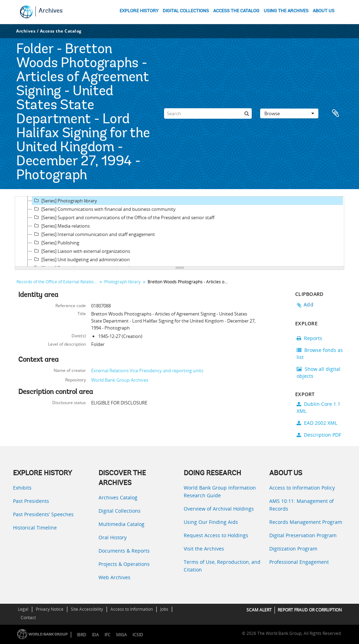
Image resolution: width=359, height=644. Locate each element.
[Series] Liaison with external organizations (81, 251)
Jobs (164, 609)
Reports (309, 338)
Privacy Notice (50, 609)
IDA (95, 635)
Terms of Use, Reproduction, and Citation (222, 566)
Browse (289, 113)
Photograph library (122, 282)
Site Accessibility (87, 609)
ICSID (138, 635)
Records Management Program (306, 522)
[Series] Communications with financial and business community (104, 209)
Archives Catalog (118, 497)
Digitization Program (293, 549)
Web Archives (114, 577)
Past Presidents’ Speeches (43, 514)
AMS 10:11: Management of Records (302, 505)
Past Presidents (31, 501)
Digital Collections (120, 511)
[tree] (179, 231)
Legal (23, 609)
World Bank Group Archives (120, 380)
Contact (28, 618)
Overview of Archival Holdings (219, 509)
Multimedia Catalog (121, 524)
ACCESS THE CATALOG (236, 11)
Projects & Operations (124, 564)
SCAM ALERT (259, 610)
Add (309, 304)
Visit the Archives (204, 549)
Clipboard (336, 113)
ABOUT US (324, 11)
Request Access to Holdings (216, 535)
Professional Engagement (299, 562)
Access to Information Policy (302, 488)
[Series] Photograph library (65, 201)
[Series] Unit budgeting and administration (81, 259)
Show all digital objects (319, 372)
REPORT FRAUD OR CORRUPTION (310, 610)
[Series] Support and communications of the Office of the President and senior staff (123, 217)
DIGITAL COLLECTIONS (186, 11)
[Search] (208, 113)
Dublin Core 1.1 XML (319, 407)
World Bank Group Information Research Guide (220, 491)
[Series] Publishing (56, 243)
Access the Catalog (61, 31)
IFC (107, 635)
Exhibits (22, 488)
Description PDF (319, 435)
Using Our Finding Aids (211, 522)
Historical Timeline (35, 528)
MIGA (121, 635)
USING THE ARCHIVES (286, 11)
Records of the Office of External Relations (57, 282)
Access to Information (132, 609)
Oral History (113, 537)
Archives (51, 11)
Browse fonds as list (320, 354)
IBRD (82, 635)
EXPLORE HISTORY (139, 11)
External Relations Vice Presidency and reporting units (147, 371)
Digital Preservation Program (303, 535)
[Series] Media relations (61, 226)
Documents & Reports (124, 551)
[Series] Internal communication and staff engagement (94, 234)
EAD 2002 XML (317, 423)
